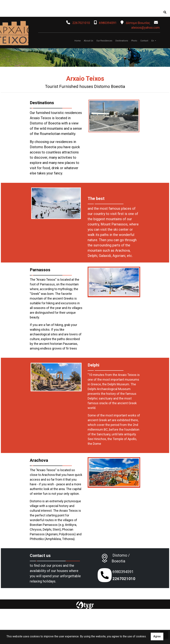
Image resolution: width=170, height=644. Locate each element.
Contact (144, 41)
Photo (134, 41)
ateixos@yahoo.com (145, 28)
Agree (157, 636)
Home (78, 41)
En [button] (153, 41)
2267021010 (81, 23)
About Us (89, 41)
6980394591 (108, 23)
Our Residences (104, 41)
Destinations (122, 41)
